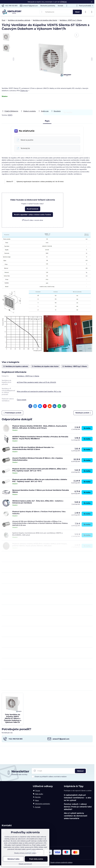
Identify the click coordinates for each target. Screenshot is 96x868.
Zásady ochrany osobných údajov (61, 862)
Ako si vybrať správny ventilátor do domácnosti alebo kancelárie (76, 816)
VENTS (10, 115)
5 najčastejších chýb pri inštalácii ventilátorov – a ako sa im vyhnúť (77, 798)
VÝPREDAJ (63, 2)
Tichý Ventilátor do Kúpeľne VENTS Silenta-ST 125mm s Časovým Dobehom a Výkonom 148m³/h (13, 718)
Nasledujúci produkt (83, 413)
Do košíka (68, 104)
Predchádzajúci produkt (13, 413)
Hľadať (77, 12)
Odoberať (80, 771)
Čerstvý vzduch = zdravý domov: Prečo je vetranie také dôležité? (78, 807)
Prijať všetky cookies (36, 859)
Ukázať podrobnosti (25, 864)
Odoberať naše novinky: (19, 774)
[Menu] (92, 12)
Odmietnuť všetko (13, 859)
